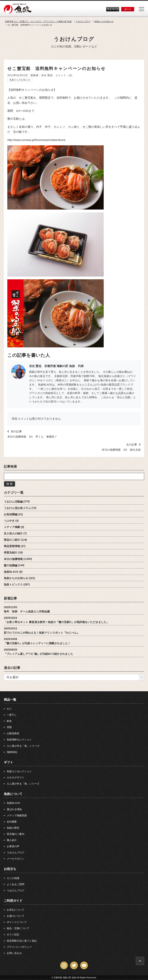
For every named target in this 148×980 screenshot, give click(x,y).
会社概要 (12, 822)
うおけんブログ (74, 39)
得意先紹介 (11, 553)
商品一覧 (10, 700)
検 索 (9, 484)
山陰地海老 (13, 733)
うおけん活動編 (13, 501)
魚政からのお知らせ (20, 80)
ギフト (8, 762)
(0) (71, 75)
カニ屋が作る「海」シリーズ (23, 746)
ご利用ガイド (13, 901)
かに (9, 709)
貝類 (9, 727)
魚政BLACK (11, 572)
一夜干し (12, 715)
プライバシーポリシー (19, 947)
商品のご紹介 (12, 540)
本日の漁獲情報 (13, 559)
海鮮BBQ (12, 752)
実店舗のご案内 (16, 834)
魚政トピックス (13, 585)
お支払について (16, 910)
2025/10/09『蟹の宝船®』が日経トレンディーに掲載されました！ (37, 641)
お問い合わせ (14, 953)
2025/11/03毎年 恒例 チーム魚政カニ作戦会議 (27, 609)
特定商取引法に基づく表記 (22, 941)
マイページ (113, 9)
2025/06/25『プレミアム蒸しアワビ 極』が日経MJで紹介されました (38, 652)
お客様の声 (13, 846)
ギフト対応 (13, 935)
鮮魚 (9, 721)
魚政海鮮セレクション (19, 740)
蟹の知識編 (11, 565)
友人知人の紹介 (13, 533)
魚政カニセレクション (19, 771)
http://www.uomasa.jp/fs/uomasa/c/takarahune (36, 140)
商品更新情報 (12, 546)
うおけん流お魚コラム (17, 508)
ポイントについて (17, 922)
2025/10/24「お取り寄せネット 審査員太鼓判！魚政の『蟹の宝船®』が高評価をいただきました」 (56, 620)
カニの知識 (13, 878)
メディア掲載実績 (17, 815)
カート (128, 9)
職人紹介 (12, 840)
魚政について (13, 794)
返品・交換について (18, 928)
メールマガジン (16, 859)
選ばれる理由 (14, 809)
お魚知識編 (11, 514)
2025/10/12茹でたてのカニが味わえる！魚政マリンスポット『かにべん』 (42, 631)
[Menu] (141, 9)
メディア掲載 (12, 527)
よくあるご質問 (16, 884)
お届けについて (16, 916)
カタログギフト (16, 778)
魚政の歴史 (13, 828)
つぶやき (9, 521)
